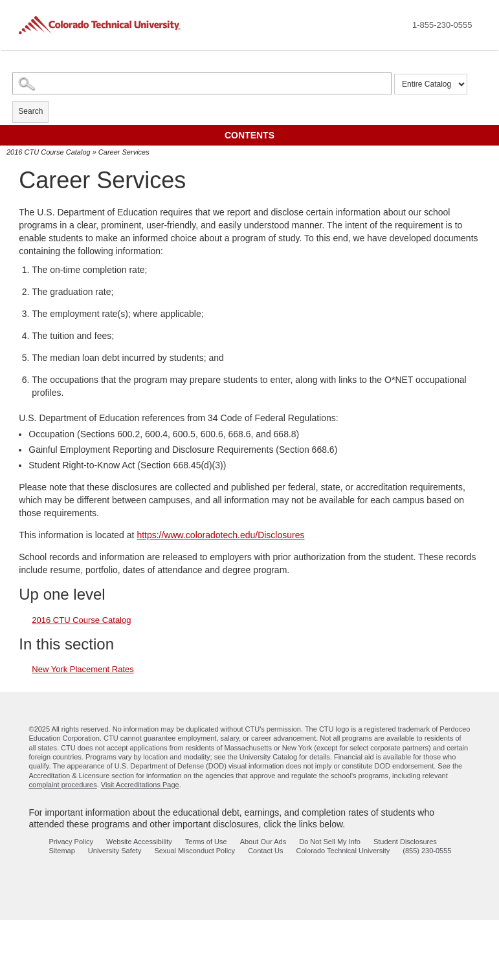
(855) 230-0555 (427, 851)
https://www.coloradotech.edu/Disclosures (220, 535)
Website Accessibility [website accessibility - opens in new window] (139, 842)
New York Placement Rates (83, 669)
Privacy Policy (71, 842)
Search (30, 111)
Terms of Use (206, 842)
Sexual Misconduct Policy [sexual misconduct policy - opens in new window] (194, 851)
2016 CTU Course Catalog (49, 152)
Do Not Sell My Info (330, 842)
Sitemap (62, 851)
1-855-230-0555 (442, 25)
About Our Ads (263, 842)
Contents (249, 135)
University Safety (115, 851)
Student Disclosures (405, 842)
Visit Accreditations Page (140, 785)
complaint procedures (63, 785)
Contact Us (265, 851)
